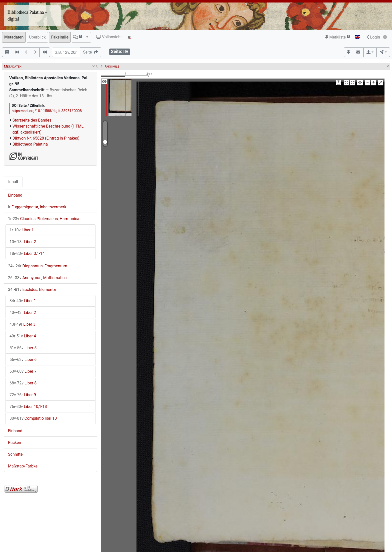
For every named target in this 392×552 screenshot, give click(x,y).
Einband (15, 195)
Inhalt (13, 182)
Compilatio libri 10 (33, 418)
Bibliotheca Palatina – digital (27, 16)
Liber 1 (22, 230)
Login (373, 37)
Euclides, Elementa (32, 290)
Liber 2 (23, 242)
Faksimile (60, 37)
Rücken (14, 443)
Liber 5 (23, 348)
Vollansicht (109, 37)
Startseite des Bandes (32, 120)
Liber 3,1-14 (27, 253)
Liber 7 (23, 371)
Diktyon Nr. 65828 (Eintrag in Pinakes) (46, 138)
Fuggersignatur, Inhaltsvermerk (37, 207)
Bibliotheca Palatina (30, 144)
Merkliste (337, 37)
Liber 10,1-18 (28, 407)
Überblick (37, 37)
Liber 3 (22, 324)
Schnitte (15, 454)
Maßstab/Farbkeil (24, 466)
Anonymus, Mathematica (37, 278)
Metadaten (14, 37)
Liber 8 (23, 383)
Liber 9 (23, 395)
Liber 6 (23, 360)
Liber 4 (23, 336)
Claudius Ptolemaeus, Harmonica (44, 219)
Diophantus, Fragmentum (38, 266)
